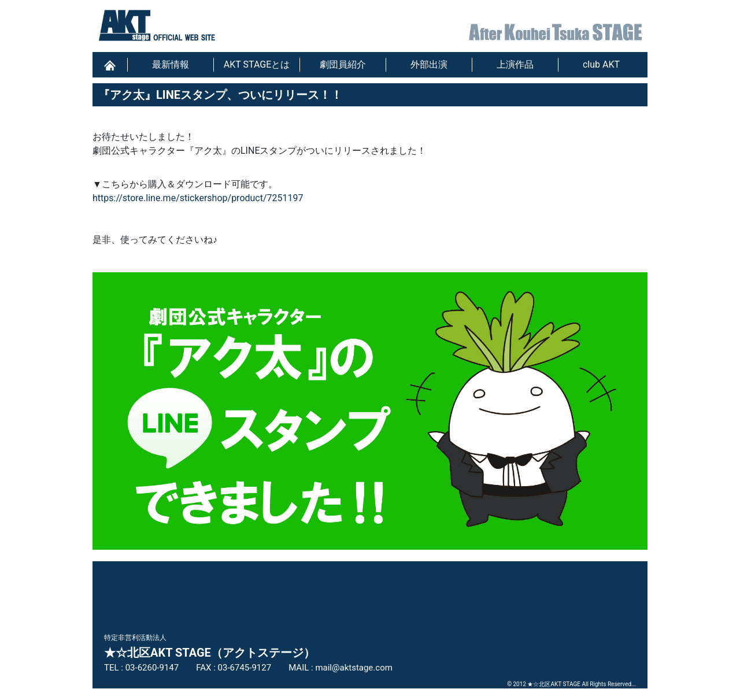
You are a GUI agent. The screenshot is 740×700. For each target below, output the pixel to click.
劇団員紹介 (343, 64)
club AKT (601, 64)
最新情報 (171, 64)
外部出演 (429, 64)
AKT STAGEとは (257, 64)
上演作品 (515, 64)
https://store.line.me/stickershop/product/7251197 (198, 198)
